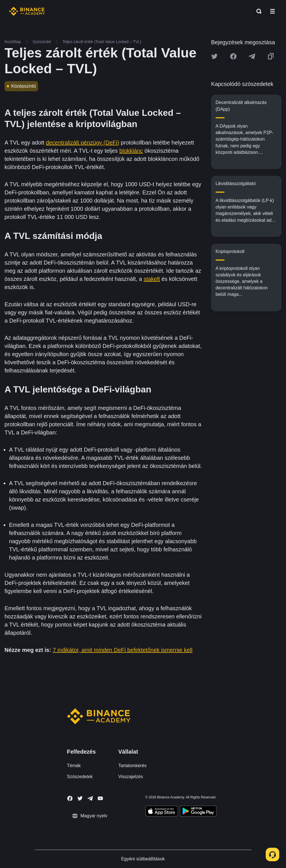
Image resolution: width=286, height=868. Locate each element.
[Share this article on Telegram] (252, 56)
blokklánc (131, 151)
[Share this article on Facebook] (233, 56)
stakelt (152, 279)
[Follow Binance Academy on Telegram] (90, 798)
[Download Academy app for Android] (198, 812)
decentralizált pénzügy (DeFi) (83, 143)
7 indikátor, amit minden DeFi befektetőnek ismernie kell (123, 650)
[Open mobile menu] (272, 11)
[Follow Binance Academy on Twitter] (80, 798)
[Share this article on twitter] (214, 56)
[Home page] (27, 11)
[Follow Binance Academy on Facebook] (70, 798)
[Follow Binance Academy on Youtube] (100, 798)
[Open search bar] (257, 11)
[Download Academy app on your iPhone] (162, 812)
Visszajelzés (131, 777)
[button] (272, 11)
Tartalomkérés (132, 766)
